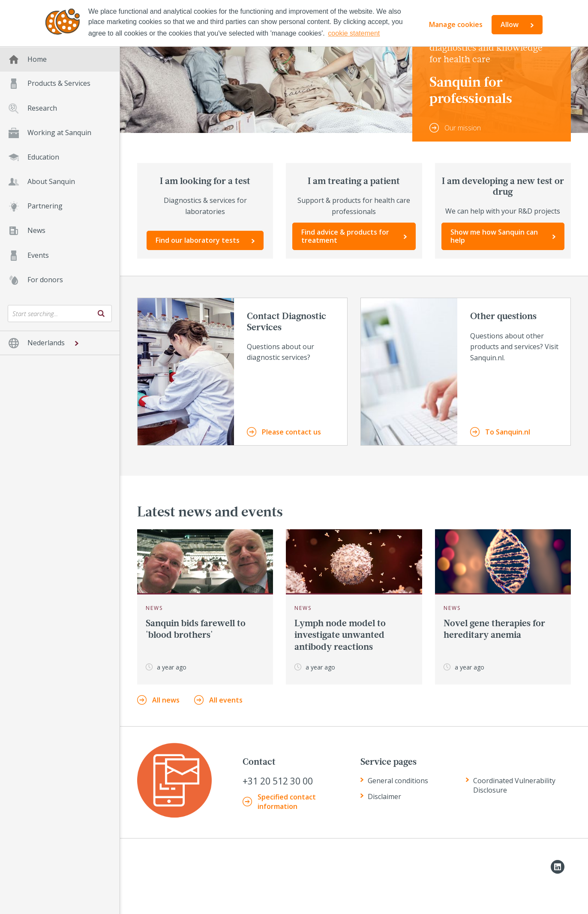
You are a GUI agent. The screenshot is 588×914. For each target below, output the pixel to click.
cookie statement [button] (354, 33)
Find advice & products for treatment (345, 236)
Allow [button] (510, 24)
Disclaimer (384, 796)
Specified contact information (287, 802)
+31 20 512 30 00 (278, 781)
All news (166, 700)
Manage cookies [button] (456, 24)
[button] (60, 343)
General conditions (398, 781)
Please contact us (291, 432)
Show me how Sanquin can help (494, 236)
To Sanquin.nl (508, 432)
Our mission (463, 128)
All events (226, 700)
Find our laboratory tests (198, 240)
